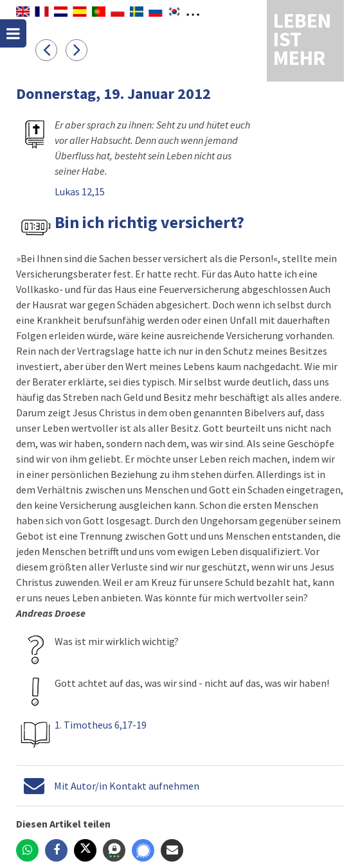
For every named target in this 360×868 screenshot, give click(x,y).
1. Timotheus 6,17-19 (101, 725)
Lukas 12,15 (80, 191)
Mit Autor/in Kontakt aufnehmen (127, 786)
